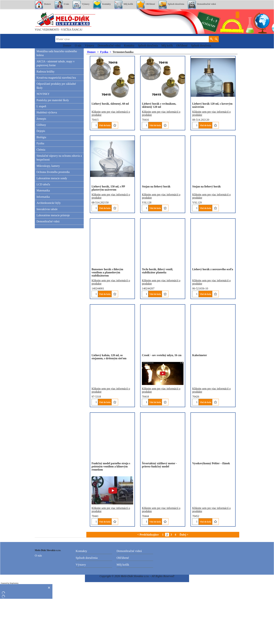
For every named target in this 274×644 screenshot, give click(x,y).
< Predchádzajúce (148, 580)
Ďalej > (184, 580)
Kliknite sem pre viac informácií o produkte (111, 110)
